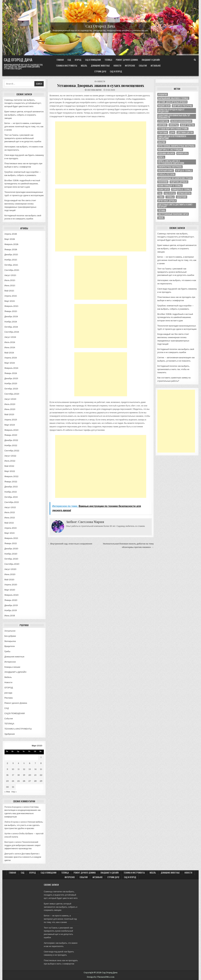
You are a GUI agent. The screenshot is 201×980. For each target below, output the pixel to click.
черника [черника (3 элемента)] (162, 210)
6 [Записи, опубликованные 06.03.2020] (30, 763)
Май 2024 (9, 353)
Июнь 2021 (10, 518)
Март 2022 (10, 471)
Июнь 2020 (10, 574)
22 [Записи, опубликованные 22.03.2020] (41, 775)
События (143, 66)
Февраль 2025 (11, 306)
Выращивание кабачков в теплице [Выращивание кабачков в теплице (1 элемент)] (173, 98)
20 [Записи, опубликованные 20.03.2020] (30, 775)
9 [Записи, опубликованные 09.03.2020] (7, 769)
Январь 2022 (11, 482)
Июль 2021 (10, 512)
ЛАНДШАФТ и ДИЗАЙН (151, 60)
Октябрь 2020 (11, 559)
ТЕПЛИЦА (108, 60)
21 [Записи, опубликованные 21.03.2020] (35, 775)
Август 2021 (10, 507)
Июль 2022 (10, 461)
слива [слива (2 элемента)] (161, 197)
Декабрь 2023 (11, 378)
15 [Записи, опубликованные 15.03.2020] (41, 769)
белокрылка (10, 641)
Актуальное (156, 66)
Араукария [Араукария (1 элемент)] (163, 94)
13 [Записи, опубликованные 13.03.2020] (30, 769)
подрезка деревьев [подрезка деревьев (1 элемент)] (179, 182)
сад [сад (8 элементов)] (160, 193)
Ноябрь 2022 (11, 445)
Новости (117, 66)
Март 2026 (10, 239)
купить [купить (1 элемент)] (161, 157)
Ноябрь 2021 (11, 492)
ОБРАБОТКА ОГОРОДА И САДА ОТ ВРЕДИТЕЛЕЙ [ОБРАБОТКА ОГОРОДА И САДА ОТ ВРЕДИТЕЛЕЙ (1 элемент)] (171, 111)
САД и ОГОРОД (116, 71)
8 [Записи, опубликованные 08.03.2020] (41, 763)
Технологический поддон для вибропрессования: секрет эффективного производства (23, 845)
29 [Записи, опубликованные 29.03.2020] (41, 781)
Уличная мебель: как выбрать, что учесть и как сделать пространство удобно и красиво (24, 825)
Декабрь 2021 (11, 487)
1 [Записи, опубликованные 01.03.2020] (41, 757)
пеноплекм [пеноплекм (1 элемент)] (163, 182)
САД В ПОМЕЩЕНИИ (93, 60)
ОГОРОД (78, 60)
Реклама (8, 698)
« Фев (7, 792)
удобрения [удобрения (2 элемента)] (182, 197)
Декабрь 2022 (11, 440)
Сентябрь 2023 (12, 394)
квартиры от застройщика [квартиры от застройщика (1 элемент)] (170, 150)
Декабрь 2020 (11, 549)
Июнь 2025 (10, 285)
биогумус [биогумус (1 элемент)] (162, 125)
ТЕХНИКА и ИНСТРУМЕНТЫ (67, 66)
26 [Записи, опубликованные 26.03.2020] (24, 781)
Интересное (130, 66)
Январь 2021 (11, 543)
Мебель (84, 66)
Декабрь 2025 (11, 255)
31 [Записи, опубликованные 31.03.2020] (13, 787)
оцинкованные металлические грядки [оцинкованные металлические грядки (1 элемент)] (175, 178)
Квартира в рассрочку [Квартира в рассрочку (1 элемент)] (182, 106)
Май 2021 (9, 523)
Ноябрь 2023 (11, 383)
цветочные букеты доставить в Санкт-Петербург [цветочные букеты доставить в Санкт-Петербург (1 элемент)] (176, 206)
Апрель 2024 (11, 358)
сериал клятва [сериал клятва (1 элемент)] (184, 193)
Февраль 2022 (11, 476)
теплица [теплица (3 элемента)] (170, 197)
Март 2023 (10, 425)
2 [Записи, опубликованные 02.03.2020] (7, 763)
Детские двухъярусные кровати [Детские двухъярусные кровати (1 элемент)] (172, 102)
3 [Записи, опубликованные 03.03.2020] (13, 763)
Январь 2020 (11, 600)
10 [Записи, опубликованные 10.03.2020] (13, 769)
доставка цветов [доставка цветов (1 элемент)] (185, 132)
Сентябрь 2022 (12, 451)
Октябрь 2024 (11, 327)
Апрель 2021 (11, 528)
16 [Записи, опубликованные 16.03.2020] (7, 775)
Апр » (14, 792)
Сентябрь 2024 (12, 332)
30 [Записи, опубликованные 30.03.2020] (7, 787)
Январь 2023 (11, 435)
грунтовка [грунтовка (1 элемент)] (163, 132)
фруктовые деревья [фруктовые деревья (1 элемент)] (167, 201)
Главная (60, 60)
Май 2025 (9, 291)
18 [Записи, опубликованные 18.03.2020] (19, 775)
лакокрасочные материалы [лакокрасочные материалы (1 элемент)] (170, 167)
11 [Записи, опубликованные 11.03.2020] (19, 769)
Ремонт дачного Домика (127, 60)
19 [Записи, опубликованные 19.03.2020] (24, 775)
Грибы (7, 651)
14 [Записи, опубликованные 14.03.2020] (35, 769)
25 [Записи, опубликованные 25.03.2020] (19, 781)
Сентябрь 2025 (12, 270)
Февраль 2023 (11, 430)
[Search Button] (195, 60)
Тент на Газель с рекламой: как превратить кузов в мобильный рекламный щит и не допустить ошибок (23, 138)
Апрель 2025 (11, 296)
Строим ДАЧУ (100, 71)
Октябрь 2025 (11, 265)
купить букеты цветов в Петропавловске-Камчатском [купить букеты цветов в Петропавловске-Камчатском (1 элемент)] (171, 162)
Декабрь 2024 (11, 316)
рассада (8, 693)
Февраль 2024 (11, 368)
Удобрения (10, 734)
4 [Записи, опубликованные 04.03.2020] (18, 763)
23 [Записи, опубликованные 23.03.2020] (7, 781)
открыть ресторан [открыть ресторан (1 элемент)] (166, 174)
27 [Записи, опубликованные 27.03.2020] (30, 781)
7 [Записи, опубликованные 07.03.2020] (35, 763)
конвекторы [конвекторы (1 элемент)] (182, 153)
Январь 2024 (11, 373)
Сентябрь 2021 (12, 502)
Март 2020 (10, 590)
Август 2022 (10, 456)
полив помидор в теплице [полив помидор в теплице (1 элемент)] (170, 186)
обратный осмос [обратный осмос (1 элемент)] (166, 171)
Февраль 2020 (11, 595)
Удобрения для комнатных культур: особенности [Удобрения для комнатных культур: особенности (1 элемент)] (174, 116)
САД (69, 60)
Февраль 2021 (11, 538)
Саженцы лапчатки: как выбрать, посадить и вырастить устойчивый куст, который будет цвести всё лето (23, 103)
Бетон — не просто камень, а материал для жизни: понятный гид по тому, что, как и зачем (24, 127)
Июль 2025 (10, 280)
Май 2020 (9, 580)
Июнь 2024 (10, 347)
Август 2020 (10, 569)
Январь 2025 (11, 311)
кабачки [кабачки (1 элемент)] (162, 142)
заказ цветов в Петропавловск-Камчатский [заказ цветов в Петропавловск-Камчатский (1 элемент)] (172, 137)
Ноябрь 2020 (11, 554)
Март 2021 (10, 533)
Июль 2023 (10, 404)
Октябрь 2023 (11, 389)
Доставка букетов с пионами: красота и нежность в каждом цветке (23, 857)
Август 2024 (10, 337)
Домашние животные (100, 66)
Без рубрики (10, 636)
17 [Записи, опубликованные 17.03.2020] (13, 775)
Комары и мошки (12, 667)
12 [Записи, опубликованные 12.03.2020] (24, 769)
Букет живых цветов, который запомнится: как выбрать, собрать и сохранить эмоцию (24, 115)
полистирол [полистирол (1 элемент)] (164, 189)
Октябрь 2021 (11, 497)
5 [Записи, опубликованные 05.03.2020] (24, 763)
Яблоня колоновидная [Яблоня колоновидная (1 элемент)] (181, 121)
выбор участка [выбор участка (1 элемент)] (187, 125)
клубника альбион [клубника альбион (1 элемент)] (166, 153)
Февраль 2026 (11, 244)
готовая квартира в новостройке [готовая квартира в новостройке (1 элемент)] (173, 129)
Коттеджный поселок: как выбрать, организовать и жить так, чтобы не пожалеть (174, 369)
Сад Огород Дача (100, 26)
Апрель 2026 (11, 234)
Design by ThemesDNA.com (101, 977)
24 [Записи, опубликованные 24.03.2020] (13, 781)
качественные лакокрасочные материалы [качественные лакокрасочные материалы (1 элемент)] (176, 146)
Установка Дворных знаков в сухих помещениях (101, 85)
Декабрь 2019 (11, 605)
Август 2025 (10, 275)
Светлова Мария (94, 90)
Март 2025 (10, 301)
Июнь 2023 (10, 409)
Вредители (10, 646)
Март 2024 (10, 363)
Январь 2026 (11, 249)
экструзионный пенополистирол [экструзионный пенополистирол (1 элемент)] (173, 214)
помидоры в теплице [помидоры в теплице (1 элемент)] (182, 189)
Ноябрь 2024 (11, 322)
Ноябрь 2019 (11, 610)
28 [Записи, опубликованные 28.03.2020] (35, 781)
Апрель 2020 (11, 585)
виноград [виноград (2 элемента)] (174, 125)
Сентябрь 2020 (12, 564)
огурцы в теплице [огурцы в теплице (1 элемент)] (184, 171)
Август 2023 (10, 399)
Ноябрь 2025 (11, 260)
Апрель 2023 (11, 420)
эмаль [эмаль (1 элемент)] (161, 218)
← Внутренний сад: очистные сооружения (70, 544)
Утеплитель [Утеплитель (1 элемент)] (163, 121)
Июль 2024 (10, 342)
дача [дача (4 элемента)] (172, 132)
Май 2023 (9, 414)
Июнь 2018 (10, 616)
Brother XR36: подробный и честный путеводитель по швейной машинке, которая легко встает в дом (22, 184)
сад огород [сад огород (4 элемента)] (170, 193)
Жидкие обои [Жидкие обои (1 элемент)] (164, 106)
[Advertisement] (101, 153)
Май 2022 (9, 466)
